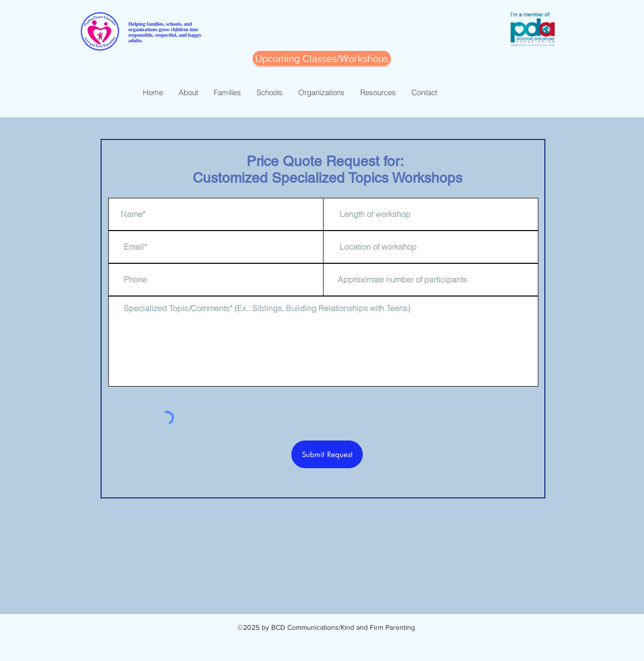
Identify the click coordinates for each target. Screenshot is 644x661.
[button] (322, 58)
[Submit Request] (327, 454)
